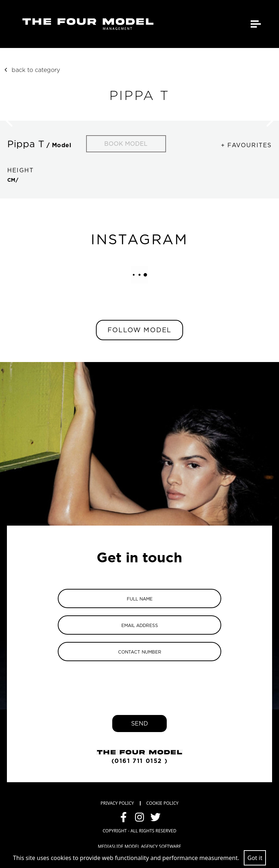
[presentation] (139, 683)
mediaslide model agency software (139, 846)
